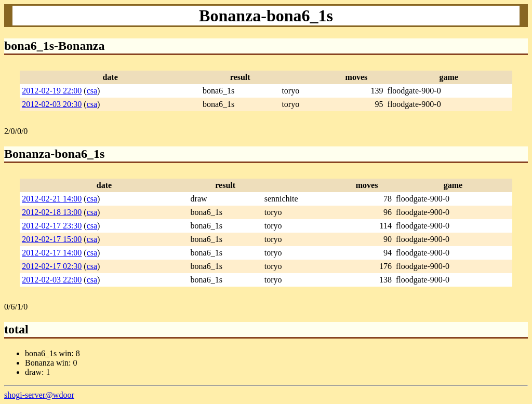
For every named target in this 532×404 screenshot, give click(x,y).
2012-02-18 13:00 (52, 212)
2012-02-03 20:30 (52, 104)
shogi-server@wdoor (39, 395)
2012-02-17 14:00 (52, 253)
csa (92, 91)
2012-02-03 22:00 (52, 280)
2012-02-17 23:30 (52, 226)
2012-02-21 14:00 (52, 199)
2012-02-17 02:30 (52, 266)
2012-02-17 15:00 (52, 239)
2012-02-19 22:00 (52, 91)
